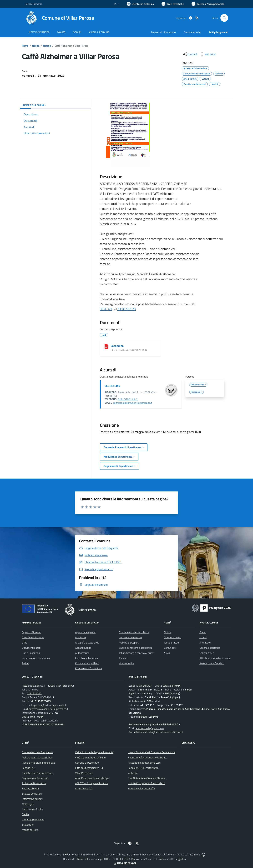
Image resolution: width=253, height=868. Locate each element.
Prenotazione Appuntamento (38, 773)
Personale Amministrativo (36, 658)
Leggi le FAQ (29, 768)
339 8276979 (126, 309)
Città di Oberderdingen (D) (89, 768)
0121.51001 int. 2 (128, 399)
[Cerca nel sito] (224, 18)
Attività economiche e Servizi (215, 658)
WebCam (133, 773)
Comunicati (170, 648)
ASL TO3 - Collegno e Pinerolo (91, 783)
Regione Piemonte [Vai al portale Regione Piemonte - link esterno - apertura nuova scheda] (33, 4)
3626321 (106, 309)
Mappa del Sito (30, 830)
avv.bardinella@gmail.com (150, 728)
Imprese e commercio (130, 637)
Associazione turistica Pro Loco (144, 763)
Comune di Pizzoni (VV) (87, 763)
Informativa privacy (32, 799)
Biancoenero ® (139, 859)
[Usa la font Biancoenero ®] (140, 4)
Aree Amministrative (33, 637)
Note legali (28, 804)
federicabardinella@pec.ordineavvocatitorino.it (158, 732)
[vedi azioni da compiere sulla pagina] (208, 54)
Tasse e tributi (171, 643)
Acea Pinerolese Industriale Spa (92, 778)
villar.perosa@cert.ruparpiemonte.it (47, 705)
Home (25, 46)
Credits (26, 814)
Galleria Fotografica (210, 648)
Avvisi (167, 653)
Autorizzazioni (83, 653)
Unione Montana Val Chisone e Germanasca (151, 752)
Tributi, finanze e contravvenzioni (136, 653)
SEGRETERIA (112, 386)
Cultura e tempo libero (87, 663)
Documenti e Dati (31, 648)
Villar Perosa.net (84, 773)
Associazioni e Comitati (212, 663)
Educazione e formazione (89, 668)
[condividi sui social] (190, 54)
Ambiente (80, 637)
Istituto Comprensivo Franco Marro (146, 783)
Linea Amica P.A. (84, 788)
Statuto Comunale (32, 794)
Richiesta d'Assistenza (34, 783)
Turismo (123, 658)
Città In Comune (192, 854)
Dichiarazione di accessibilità (37, 757)
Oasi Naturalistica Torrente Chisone (147, 778)
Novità (36, 46)
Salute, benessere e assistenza (135, 648)
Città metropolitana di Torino (90, 757)
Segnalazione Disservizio (35, 778)
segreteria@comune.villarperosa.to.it (133, 403)
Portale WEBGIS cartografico (143, 768)
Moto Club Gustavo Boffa (141, 788)
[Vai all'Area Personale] (208, 4)
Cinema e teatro (173, 637)
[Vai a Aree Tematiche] (173, 4)
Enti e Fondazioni (31, 653)
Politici (25, 663)
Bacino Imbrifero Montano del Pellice (147, 757)
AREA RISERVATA (125, 863)
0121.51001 (33, 689)
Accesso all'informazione (163, 32)
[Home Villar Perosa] (59, 18)
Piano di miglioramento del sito (38, 763)
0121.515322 (34, 693)
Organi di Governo (32, 632)
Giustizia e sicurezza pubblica (134, 632)
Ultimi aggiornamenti (33, 819)
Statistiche (28, 825)
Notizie (47, 46)
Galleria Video (207, 653)
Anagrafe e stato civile (87, 643)
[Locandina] (106, 346)
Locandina (117, 346)
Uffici (25, 643)
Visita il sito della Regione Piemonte (94, 752)
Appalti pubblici (83, 648)
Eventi (203, 632)
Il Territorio (205, 643)
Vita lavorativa (127, 663)
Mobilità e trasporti (129, 643)
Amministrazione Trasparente (38, 752)
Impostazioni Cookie (33, 809)
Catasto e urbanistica (86, 658)
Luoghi (203, 637)
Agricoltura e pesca (85, 632)
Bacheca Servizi (30, 788)
